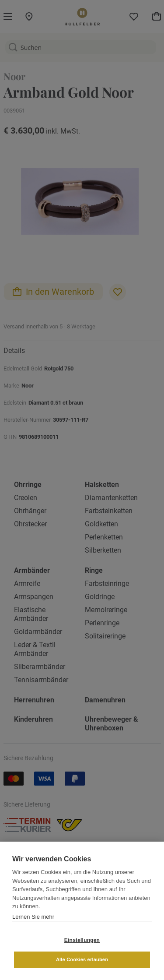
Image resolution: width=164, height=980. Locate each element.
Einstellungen (82, 940)
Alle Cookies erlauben (82, 959)
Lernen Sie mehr (33, 917)
